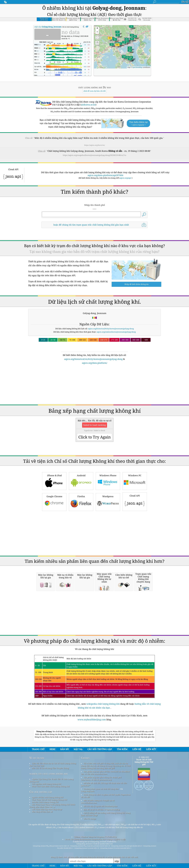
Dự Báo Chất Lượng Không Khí (45, 802)
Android (81, 481)
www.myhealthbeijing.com (92, 719)
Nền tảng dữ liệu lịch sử (42, 812)
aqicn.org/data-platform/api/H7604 (105, 175)
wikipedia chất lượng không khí (103, 704)
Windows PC (135, 481)
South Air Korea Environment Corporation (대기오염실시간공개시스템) (95, 839)
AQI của (48, 27)
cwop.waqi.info (88, 791)
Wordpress (108, 502)
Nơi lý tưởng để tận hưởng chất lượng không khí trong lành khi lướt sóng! (106, 814)
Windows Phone (108, 481)
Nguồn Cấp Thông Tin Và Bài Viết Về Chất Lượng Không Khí (51, 780)
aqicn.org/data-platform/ (95, 363)
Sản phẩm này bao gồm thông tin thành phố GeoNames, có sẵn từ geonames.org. (101, 778)
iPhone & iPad (54, 481)
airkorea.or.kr (88, 105)
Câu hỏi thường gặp (41, 792)
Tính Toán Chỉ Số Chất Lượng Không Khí (49, 800)
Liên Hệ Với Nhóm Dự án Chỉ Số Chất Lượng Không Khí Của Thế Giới (53, 764)
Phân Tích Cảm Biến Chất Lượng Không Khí (51, 786)
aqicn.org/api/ (125, 178)
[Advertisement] (94, 386)
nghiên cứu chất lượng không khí (49, 774)
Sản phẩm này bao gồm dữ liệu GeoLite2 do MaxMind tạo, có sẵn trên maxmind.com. (105, 773)
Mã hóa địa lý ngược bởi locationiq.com (100, 806)
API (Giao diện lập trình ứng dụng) (47, 809)
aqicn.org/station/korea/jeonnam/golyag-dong (116, 332)
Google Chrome (54, 502)
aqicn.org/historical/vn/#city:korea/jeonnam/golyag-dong (93, 359)
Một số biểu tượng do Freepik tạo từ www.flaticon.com (98, 802)
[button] (117, 46)
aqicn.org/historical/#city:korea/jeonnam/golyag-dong (111, 329)
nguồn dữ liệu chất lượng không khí (48, 797)
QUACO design (90, 819)
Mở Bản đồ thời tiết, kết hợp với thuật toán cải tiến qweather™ (104, 784)
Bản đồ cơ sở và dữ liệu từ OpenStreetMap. (102, 810)
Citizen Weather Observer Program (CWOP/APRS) (95, 837)
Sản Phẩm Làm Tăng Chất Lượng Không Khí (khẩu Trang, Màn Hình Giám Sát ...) (52, 806)
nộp (117, 861)
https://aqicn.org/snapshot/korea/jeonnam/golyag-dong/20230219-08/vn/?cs (94, 155)
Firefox (81, 502)
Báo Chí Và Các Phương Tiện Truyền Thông (50, 768)
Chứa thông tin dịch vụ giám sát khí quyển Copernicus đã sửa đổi (106, 796)
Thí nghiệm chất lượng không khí (46, 784)
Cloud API (135, 501)
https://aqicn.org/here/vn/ (95, 145)
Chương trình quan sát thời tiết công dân (101, 789)
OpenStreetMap (137, 67)
